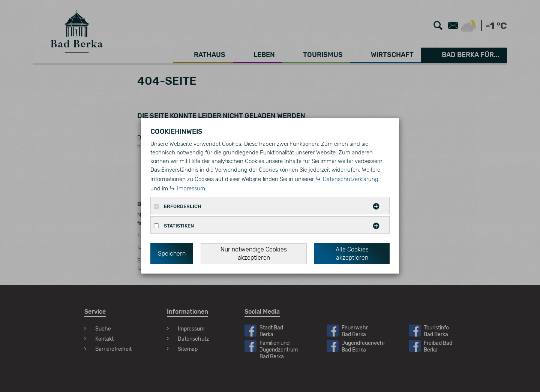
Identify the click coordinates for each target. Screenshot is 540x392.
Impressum (191, 189)
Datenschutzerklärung (351, 179)
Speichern (172, 254)
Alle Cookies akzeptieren (352, 254)
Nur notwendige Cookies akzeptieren (254, 254)
